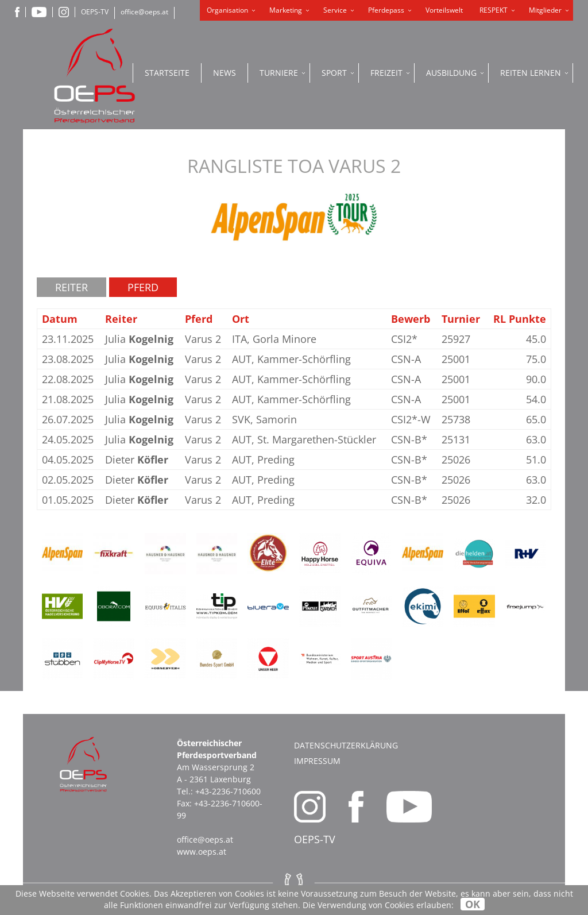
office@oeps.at (144, 12)
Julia (139, 339)
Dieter (137, 460)
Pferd (143, 287)
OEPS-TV (95, 12)
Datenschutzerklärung (346, 745)
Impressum (317, 761)
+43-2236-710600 (228, 791)
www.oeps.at (202, 852)
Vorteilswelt (444, 10)
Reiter (71, 287)
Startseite (167, 73)
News (225, 73)
